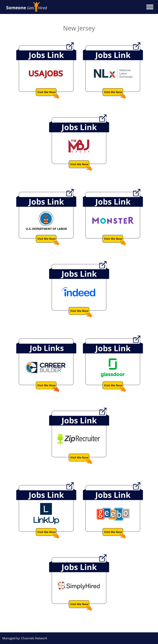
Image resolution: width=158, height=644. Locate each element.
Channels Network (34, 638)
